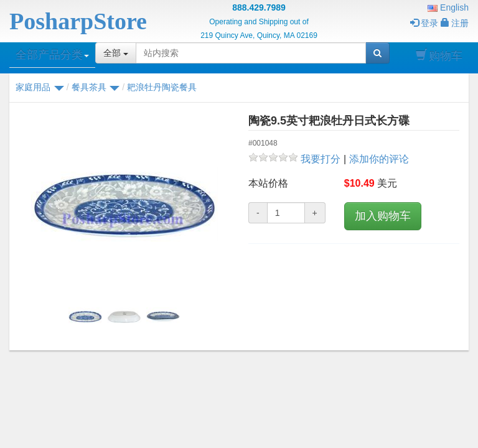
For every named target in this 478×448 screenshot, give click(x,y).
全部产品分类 (52, 55)
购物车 (439, 56)
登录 (424, 23)
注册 (455, 23)
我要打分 (321, 159)
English (448, 7)
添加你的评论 (379, 159)
